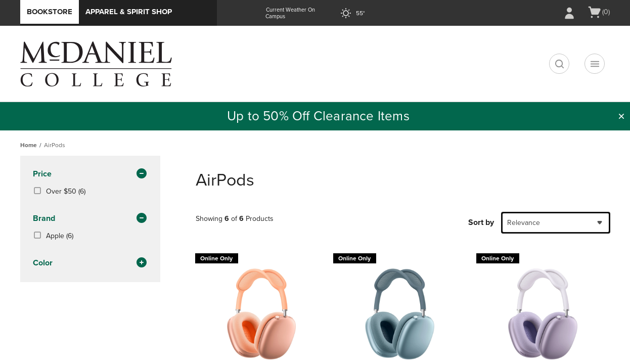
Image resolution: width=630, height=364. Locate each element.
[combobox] (556, 223)
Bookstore (50, 12)
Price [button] (90, 174)
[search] (559, 64)
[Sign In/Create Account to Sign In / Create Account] (569, 13)
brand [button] (90, 219)
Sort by (481, 222)
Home (29, 145)
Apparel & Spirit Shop (129, 12)
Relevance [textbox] (524, 223)
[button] (621, 116)
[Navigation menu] (595, 64)
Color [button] (90, 263)
